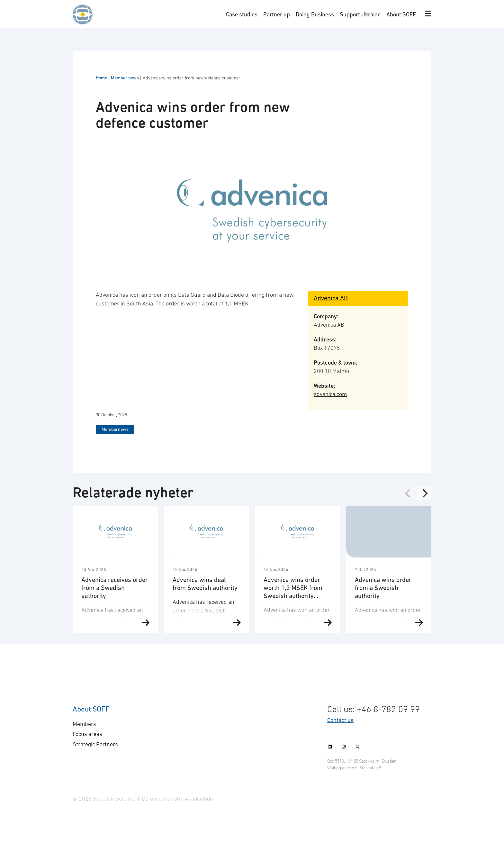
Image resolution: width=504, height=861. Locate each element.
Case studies (242, 14)
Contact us (340, 720)
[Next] (424, 493)
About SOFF (401, 14)
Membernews (115, 429)
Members (84, 724)
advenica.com (330, 394)
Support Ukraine (360, 14)
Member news (125, 78)
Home (101, 78)
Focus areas (87, 734)
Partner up (277, 14)
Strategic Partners (95, 744)
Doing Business (315, 14)
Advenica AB (331, 298)
